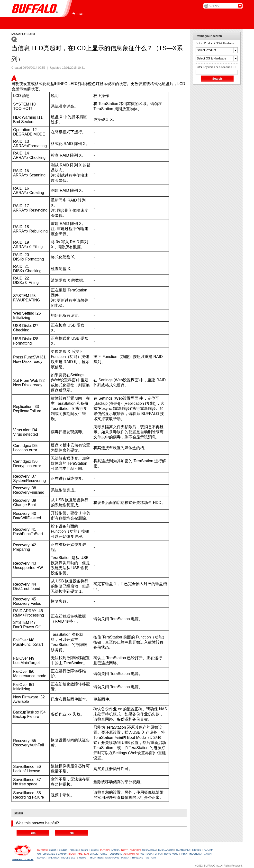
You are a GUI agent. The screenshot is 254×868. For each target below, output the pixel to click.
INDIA (184, 854)
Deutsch (63, 850)
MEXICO (197, 850)
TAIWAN (125, 858)
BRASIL (94, 854)
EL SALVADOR (166, 850)
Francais (74, 850)
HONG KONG (171, 854)
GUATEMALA (183, 850)
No (72, 833)
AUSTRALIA (146, 854)
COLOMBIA (116, 854)
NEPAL (83, 858)
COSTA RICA (149, 850)
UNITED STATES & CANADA (52, 854)
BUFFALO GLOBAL (23, 859)
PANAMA (209, 850)
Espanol (95, 850)
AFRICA (115, 850)
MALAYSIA (53, 858)
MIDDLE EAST (69, 858)
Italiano (85, 850)
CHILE (104, 854)
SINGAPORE (112, 858)
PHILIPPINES (96, 858)
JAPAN (208, 854)
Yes (33, 833)
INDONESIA (196, 854)
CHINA (158, 854)
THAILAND (137, 858)
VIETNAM (151, 858)
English (53, 850)
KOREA (41, 858)
